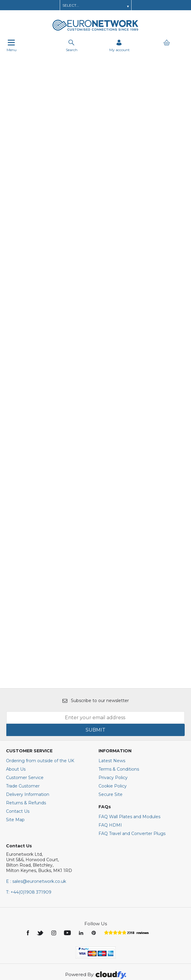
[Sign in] (120, 46)
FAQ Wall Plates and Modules (129, 776)
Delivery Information (28, 753)
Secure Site (111, 753)
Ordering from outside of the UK (40, 720)
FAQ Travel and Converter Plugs (132, 793)
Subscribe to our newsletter (96, 660)
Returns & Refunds (26, 762)
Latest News (112, 720)
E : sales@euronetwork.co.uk (36, 840)
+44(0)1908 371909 (29, 851)
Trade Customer (23, 745)
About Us (16, 728)
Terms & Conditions (119, 728)
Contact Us (18, 770)
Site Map (15, 779)
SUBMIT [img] (95, 689)
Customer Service (25, 737)
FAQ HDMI (110, 784)
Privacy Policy (113, 737)
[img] (28, 892)
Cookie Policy (113, 745)
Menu (12, 46)
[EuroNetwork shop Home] (95, 30)
